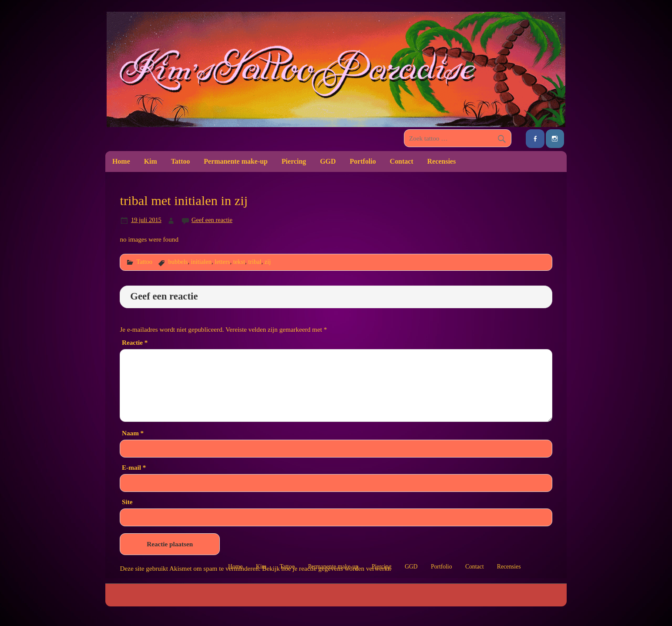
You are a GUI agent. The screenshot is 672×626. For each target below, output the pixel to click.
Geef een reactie (212, 220)
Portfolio (363, 161)
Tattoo (181, 161)
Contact (402, 161)
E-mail (134, 467)
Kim (151, 161)
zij (268, 262)
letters (222, 262)
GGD (328, 161)
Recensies (442, 161)
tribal (255, 262)
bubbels (178, 262)
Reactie (135, 342)
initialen (201, 262)
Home (121, 161)
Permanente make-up (236, 161)
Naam (133, 433)
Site (127, 502)
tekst (239, 262)
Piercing (294, 161)
